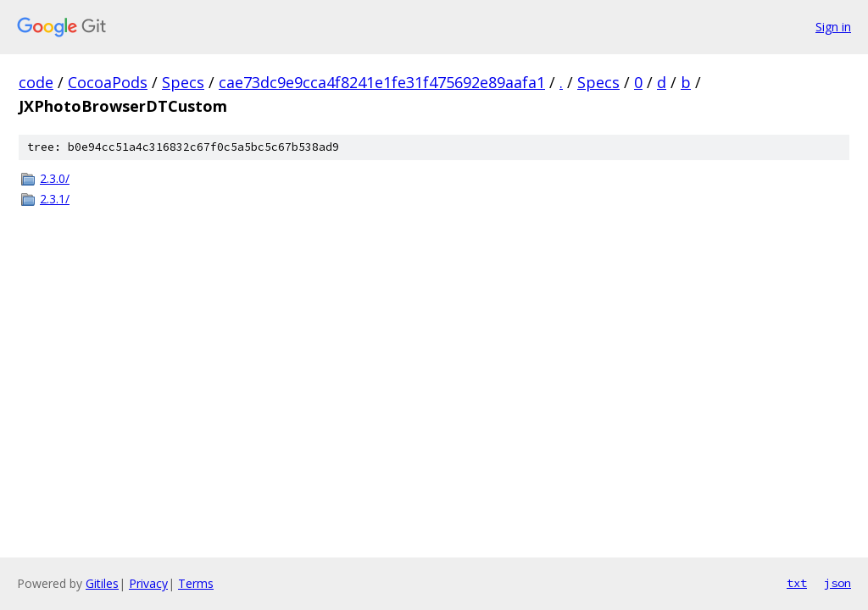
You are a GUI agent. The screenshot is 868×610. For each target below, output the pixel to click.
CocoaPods (108, 82)
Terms (196, 583)
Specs (183, 82)
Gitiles (102, 583)
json (837, 583)
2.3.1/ (55, 199)
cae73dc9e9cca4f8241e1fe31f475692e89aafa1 (382, 82)
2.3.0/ (55, 178)
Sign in (833, 27)
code (36, 82)
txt (797, 583)
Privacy (148, 583)
